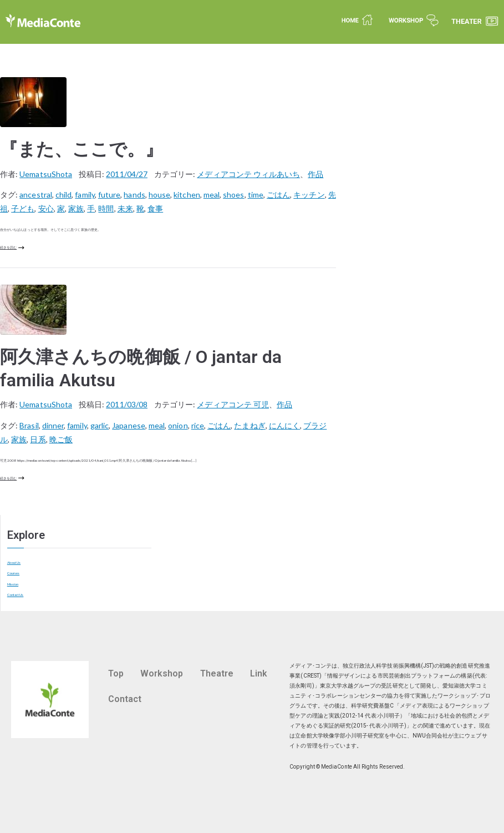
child (63, 195)
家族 (76, 208)
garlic (100, 425)
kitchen (187, 195)
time (256, 195)
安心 (46, 208)
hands (134, 195)
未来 (125, 208)
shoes (233, 195)
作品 (315, 174)
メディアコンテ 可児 (233, 404)
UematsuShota (46, 174)
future (109, 195)
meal (212, 195)
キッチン (309, 195)
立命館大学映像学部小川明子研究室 (340, 736)
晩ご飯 (61, 439)
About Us (14, 562)
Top (116, 673)
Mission (13, 584)
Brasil (29, 425)
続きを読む (12, 248)
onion (178, 425)
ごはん (278, 195)
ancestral (36, 195)
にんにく (284, 425)
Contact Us (16, 595)
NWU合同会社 (430, 736)
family (85, 195)
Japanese (129, 425)
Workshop (162, 673)
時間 (106, 208)
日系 (38, 439)
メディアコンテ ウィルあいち (248, 174)
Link (259, 673)
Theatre (217, 673)
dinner (53, 425)
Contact (125, 699)
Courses (13, 573)
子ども (23, 208)
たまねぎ (250, 425)
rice (198, 425)
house (159, 195)
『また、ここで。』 (82, 149)
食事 (155, 208)
